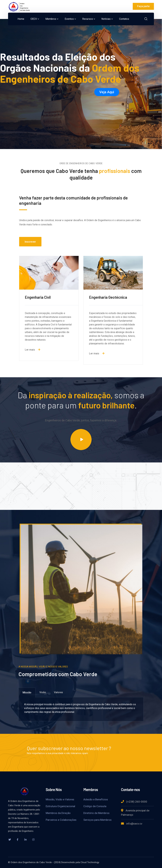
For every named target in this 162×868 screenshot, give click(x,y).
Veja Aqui (107, 92)
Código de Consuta (95, 806)
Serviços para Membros (97, 820)
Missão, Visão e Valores (60, 799)
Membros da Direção (58, 813)
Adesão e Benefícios (96, 799)
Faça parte (143, 6)
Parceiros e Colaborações (61, 820)
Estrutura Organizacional (60, 806)
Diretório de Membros (96, 813)
